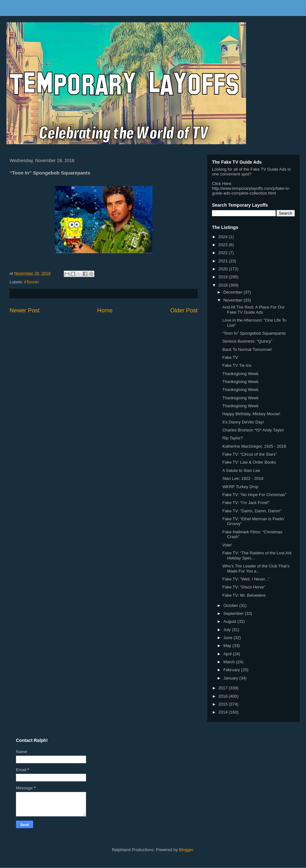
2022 (224, 253)
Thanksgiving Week (240, 374)
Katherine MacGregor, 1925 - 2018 (254, 446)
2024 (224, 237)
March (230, 662)
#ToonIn (32, 282)
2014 (224, 712)
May (228, 646)
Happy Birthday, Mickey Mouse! (251, 414)
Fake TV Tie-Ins (237, 365)
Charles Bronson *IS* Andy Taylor (253, 430)
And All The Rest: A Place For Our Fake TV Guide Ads (253, 310)
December (234, 292)
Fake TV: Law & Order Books (249, 462)
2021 (224, 261)
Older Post (184, 310)
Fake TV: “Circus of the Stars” (249, 454)
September (234, 613)
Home (105, 310)
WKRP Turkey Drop (240, 487)
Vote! (227, 545)
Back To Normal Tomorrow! (247, 349)
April (228, 654)
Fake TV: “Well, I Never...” (246, 579)
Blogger (186, 850)
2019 (224, 277)
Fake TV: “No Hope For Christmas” (254, 495)
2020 (224, 269)
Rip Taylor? (233, 438)
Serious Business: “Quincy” (247, 341)
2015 (224, 704)
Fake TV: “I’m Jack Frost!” (246, 503)
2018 (224, 285)
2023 (224, 245)
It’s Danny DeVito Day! (243, 422)
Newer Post (25, 310)
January (231, 678)
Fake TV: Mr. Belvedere (244, 595)
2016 (224, 696)
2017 (224, 688)
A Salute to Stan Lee (241, 470)
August (230, 621)
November (234, 300)
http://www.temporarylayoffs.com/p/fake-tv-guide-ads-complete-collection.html (251, 191)
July (228, 630)
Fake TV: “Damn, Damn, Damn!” (252, 511)
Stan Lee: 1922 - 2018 (243, 478)
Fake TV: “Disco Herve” (244, 587)
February (232, 670)
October (231, 605)
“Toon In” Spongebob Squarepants (254, 333)
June (229, 638)
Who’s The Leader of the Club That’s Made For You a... (256, 569)
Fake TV (230, 357)
